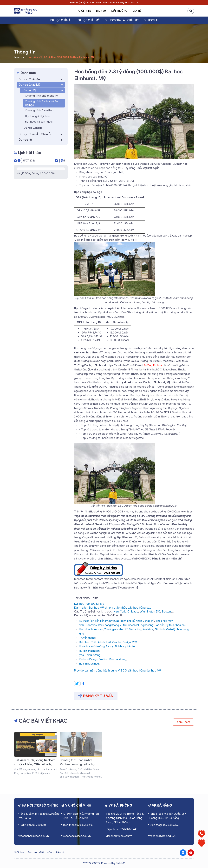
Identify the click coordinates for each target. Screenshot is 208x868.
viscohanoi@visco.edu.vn (34, 836)
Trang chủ (19, 57)
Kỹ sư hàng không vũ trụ (112, 625)
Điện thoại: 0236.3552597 (165, 825)
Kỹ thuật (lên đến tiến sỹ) (94, 621)
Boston (166, 612)
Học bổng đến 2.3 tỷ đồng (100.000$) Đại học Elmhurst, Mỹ (61, 57)
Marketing (135, 630)
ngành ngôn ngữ (89, 664)
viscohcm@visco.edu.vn (77, 836)
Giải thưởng (119, 11)
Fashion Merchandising (113, 659)
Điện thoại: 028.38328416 (78, 825)
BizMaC (120, 863)
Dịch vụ (101, 11)
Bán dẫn (160, 625)
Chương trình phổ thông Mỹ (42, 96)
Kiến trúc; (85, 642)
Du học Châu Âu (61, 20)
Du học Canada (44, 128)
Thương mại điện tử (116, 630)
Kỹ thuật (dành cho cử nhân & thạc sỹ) (132, 621)
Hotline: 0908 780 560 (33, 825)
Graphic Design (122, 642)
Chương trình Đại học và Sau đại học (42, 103)
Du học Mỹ (44, 90)
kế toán (98, 630)
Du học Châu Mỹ (89, 20)
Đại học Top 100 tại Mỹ (89, 604)
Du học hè (151, 20)
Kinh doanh (86, 630)
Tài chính (160, 630)
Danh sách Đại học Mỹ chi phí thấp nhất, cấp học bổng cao (113, 608)
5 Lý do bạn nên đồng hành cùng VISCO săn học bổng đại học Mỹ (117, 671)
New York (120, 612)
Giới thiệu (85, 11)
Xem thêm (183, 722)
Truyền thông (87, 638)
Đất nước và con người (39, 122)
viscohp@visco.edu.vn (119, 836)
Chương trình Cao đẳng (39, 111)
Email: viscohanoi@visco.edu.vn (121, 3)
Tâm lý (110, 647)
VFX (134, 642)
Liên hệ (137, 11)
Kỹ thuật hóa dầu (176, 625)
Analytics (148, 630)
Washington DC (150, 612)
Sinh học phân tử (125, 647)
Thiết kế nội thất (101, 642)
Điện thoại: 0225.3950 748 (122, 829)
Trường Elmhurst (154, 365)
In (64, 161)
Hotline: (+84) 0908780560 (85, 3)
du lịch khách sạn (89, 651)
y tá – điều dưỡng (90, 655)
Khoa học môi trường (92, 647)
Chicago (133, 612)
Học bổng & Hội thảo (38, 116)
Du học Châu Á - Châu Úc (122, 20)
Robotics (91, 625)
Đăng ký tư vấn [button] (96, 696)
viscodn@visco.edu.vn (162, 836)
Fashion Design (88, 659)
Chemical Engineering (141, 625)
